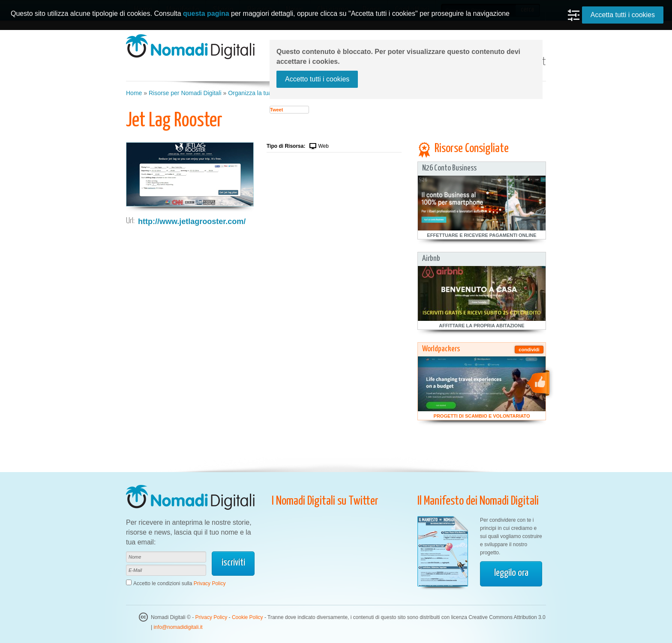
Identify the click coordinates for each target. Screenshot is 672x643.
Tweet (276, 110)
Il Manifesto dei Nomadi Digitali (478, 501)
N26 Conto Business (449, 168)
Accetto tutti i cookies (317, 79)
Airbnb (431, 259)
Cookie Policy (247, 617)
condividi (529, 350)
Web (323, 146)
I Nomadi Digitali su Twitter (325, 501)
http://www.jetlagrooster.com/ (192, 221)
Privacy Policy (210, 583)
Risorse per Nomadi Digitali (185, 93)
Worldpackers (441, 349)
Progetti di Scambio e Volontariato (482, 416)
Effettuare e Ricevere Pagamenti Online (481, 235)
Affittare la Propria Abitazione (481, 326)
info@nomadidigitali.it (178, 627)
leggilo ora (511, 573)
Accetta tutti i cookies (623, 15)
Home (134, 93)
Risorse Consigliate (472, 149)
